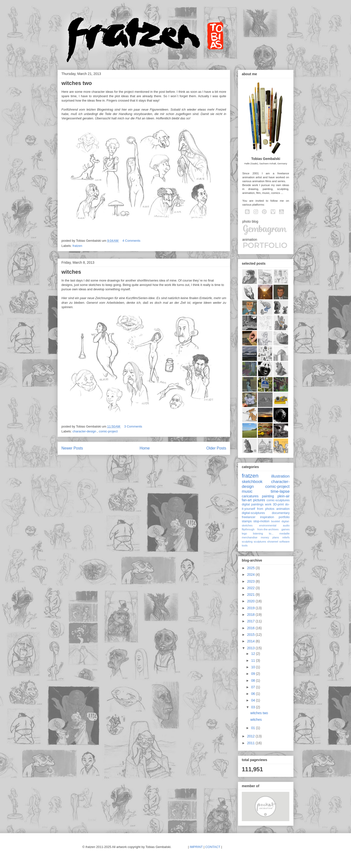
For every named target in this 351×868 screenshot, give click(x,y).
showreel (273, 542)
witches (71, 272)
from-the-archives (268, 529)
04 (253, 700)
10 (253, 667)
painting (268, 496)
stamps (247, 521)
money (265, 537)
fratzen (78, 246)
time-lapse (280, 491)
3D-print (278, 504)
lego (244, 533)
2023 (251, 581)
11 (253, 660)
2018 (251, 615)
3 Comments (133, 426)
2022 (251, 588)
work (268, 504)
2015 (251, 635)
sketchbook (252, 482)
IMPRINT (196, 847)
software (284, 542)
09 (253, 674)
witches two (77, 83)
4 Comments (131, 241)
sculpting (247, 542)
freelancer (249, 517)
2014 (251, 641)
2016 (251, 628)
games (285, 529)
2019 (251, 608)
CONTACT (213, 847)
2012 (251, 736)
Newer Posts (72, 448)
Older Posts (216, 448)
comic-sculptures (278, 500)
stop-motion (262, 521)
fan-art (247, 500)
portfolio (284, 517)
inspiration (267, 517)
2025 (251, 568)
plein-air (283, 496)
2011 (251, 743)
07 (253, 687)
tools (245, 545)
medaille (284, 533)
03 (253, 707)
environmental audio (274, 525)
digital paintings (253, 504)
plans (276, 537)
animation (283, 509)
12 (253, 654)
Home (145, 448)
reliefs (286, 537)
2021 (251, 595)
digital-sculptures (253, 513)
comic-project (108, 431)
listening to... (263, 533)
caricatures (250, 496)
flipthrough (248, 529)
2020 (251, 601)
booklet (275, 521)
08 (253, 680)
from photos (266, 509)
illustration (280, 476)
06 (253, 694)
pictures (259, 500)
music (247, 491)
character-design (85, 431)
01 (253, 728)
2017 (251, 621)
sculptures (260, 542)
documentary (281, 513)
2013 (251, 648)
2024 (251, 575)
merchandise (250, 537)
